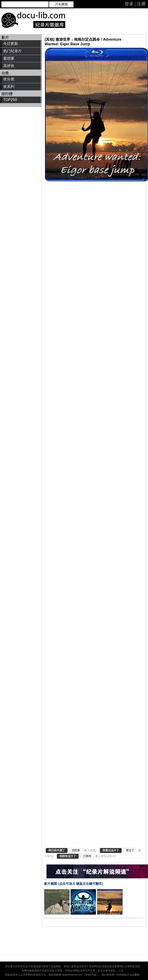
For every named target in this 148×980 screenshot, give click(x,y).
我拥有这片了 (68, 856)
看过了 (130, 850)
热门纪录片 (12, 51)
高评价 (9, 66)
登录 (129, 4)
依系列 (9, 87)
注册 (141, 4)
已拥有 (87, 856)
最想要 (9, 58)
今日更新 (11, 44)
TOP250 (10, 100)
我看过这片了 (111, 850)
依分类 (9, 79)
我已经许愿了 (57, 850)
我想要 (76, 850)
